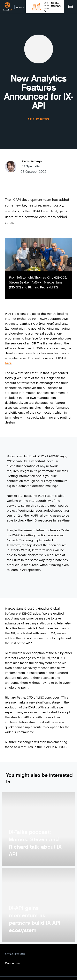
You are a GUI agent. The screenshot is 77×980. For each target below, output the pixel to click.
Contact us (12, 963)
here (8, 363)
